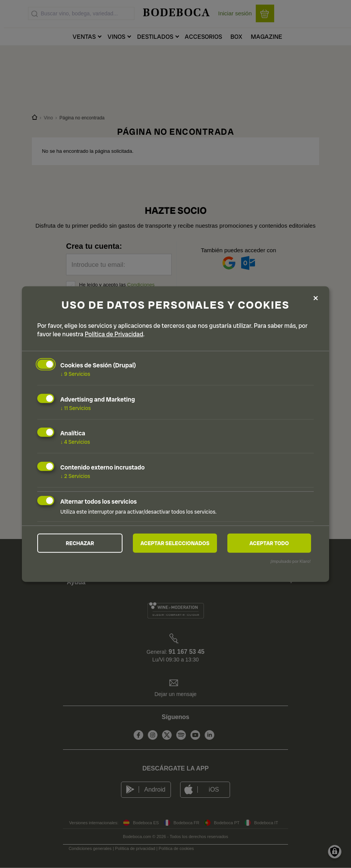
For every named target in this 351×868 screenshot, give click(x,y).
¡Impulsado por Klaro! (291, 561)
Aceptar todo (269, 543)
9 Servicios (75, 374)
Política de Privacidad (114, 334)
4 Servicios (75, 442)
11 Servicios (75, 408)
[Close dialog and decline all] (316, 298)
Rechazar (80, 543)
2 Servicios (75, 476)
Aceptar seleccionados (175, 543)
